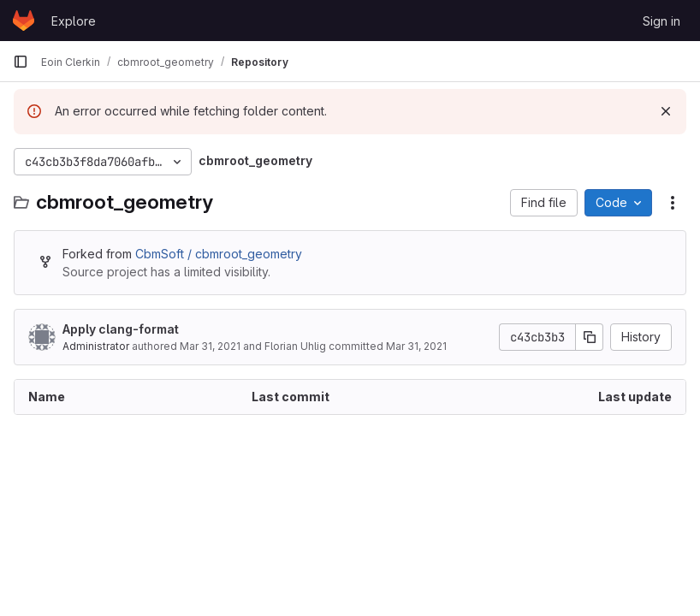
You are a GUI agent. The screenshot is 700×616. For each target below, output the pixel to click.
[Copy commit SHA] (590, 337)
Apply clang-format (121, 329)
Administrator (96, 346)
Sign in (661, 21)
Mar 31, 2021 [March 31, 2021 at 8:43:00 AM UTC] (210, 346)
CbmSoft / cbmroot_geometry (219, 254)
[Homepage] (24, 21)
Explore (74, 21)
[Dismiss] (666, 111)
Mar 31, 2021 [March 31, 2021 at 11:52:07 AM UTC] (416, 346)
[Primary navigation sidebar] (21, 62)
